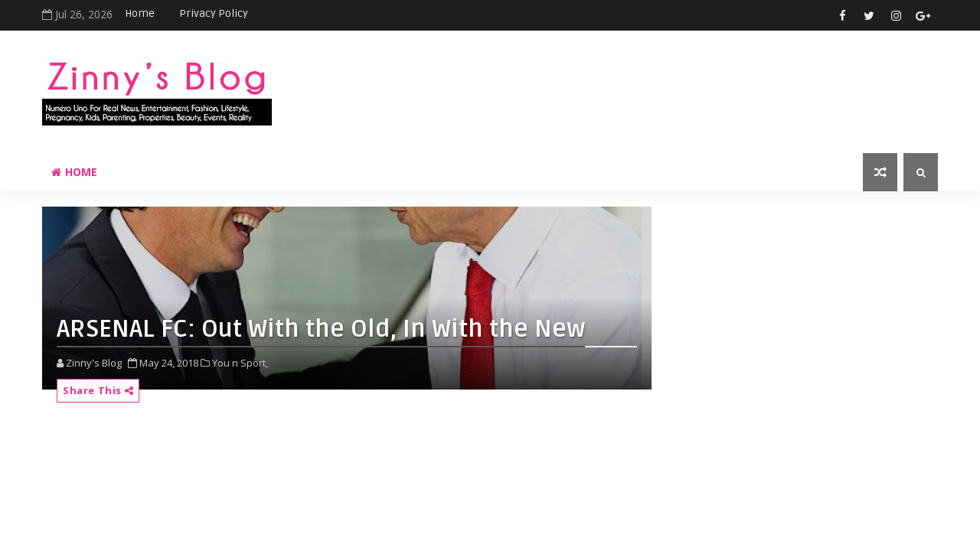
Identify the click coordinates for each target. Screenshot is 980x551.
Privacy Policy (214, 13)
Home (140, 13)
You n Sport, (240, 363)
